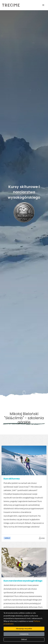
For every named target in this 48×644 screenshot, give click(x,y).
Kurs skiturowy (12, 479)
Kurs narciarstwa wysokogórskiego (23, 581)
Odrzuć (24, 639)
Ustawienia (24, 634)
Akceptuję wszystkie (24, 629)
